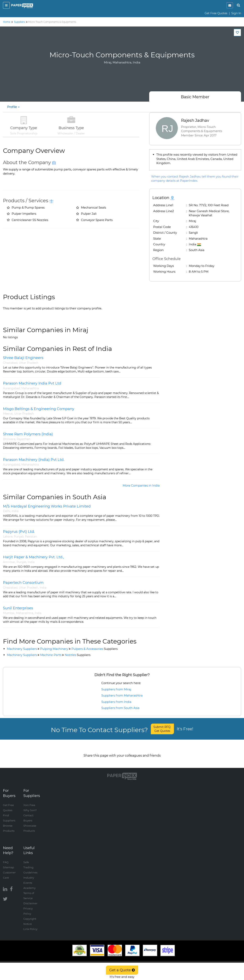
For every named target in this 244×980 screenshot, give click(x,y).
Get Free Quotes (216, 13)
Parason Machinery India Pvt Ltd (32, 383)
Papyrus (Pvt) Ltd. (19, 532)
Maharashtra (30, 388)
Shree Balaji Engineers (23, 358)
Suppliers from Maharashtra (122, 695)
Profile (13, 107)
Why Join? (30, 806)
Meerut (8, 414)
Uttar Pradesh (28, 363)
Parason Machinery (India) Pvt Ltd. (34, 460)
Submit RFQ (162, 729)
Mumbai (9, 613)
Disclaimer (30, 899)
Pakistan (31, 537)
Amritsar (9, 562)
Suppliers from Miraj (116, 689)
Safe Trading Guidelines (30, 863)
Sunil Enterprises (18, 608)
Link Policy (30, 925)
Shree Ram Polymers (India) (28, 434)
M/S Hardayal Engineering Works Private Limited (47, 506)
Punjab (19, 537)
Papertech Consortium (23, 583)
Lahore (8, 537)
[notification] (230, 5)
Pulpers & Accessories (94, 649)
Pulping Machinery (54, 649)
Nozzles (78, 655)
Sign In (236, 13)
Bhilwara (9, 439)
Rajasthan (23, 439)
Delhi (7, 511)
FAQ (6, 858)
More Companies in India (141, 485)
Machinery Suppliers (22, 649)
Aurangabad (11, 388)
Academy (29, 884)
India (15, 511)
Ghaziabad (10, 363)
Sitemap (9, 863)
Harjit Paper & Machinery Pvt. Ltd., (33, 557)
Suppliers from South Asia (120, 708)
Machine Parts (51, 655)
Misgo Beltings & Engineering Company (39, 409)
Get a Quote (122, 970)
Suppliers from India (116, 702)
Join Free (29, 801)
